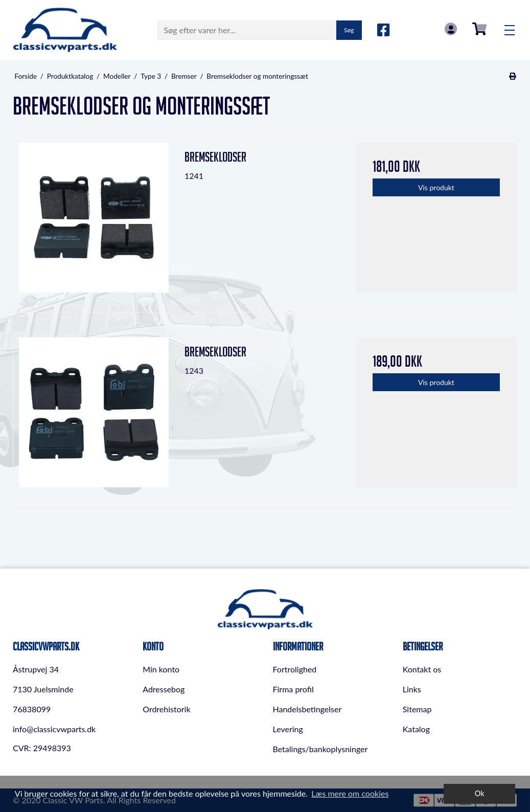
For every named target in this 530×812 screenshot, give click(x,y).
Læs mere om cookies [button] (350, 793)
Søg (349, 30)
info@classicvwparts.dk (54, 729)
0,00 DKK (479, 29)
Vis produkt (436, 187)
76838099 (32, 709)
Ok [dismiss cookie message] (480, 793)
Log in (451, 29)
